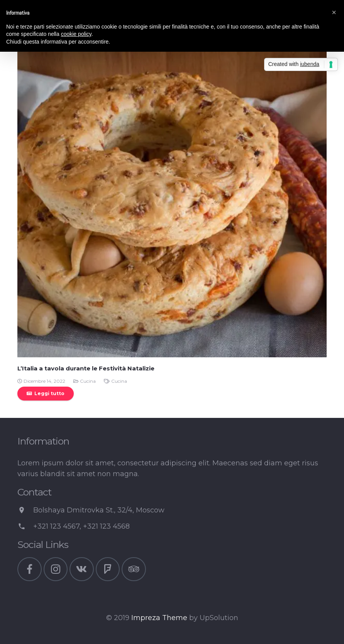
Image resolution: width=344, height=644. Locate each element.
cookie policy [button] (76, 34)
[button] (334, 12)
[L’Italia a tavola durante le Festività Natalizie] (172, 203)
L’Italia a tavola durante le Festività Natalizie (86, 368)
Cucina (88, 381)
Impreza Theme (159, 618)
